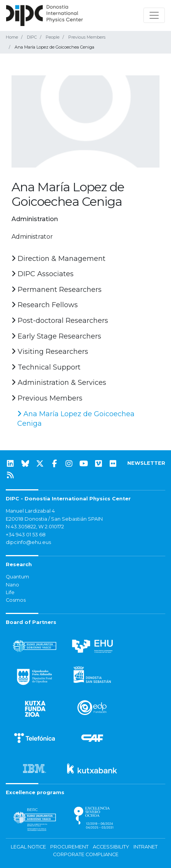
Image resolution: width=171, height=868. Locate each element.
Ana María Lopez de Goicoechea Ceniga (76, 419)
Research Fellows (45, 305)
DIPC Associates (43, 274)
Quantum (17, 577)
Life (10, 592)
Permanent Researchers (57, 290)
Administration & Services (59, 383)
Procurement (69, 847)
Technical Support (46, 367)
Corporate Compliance (86, 854)
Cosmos (16, 600)
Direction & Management (58, 259)
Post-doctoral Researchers (60, 321)
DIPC (32, 37)
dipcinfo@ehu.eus (28, 542)
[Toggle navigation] (154, 15)
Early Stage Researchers (56, 336)
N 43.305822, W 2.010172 (35, 527)
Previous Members (87, 37)
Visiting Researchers (50, 352)
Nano (12, 585)
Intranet (146, 847)
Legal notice (28, 847)
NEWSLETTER (146, 463)
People (53, 37)
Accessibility (111, 847)
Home (12, 37)
